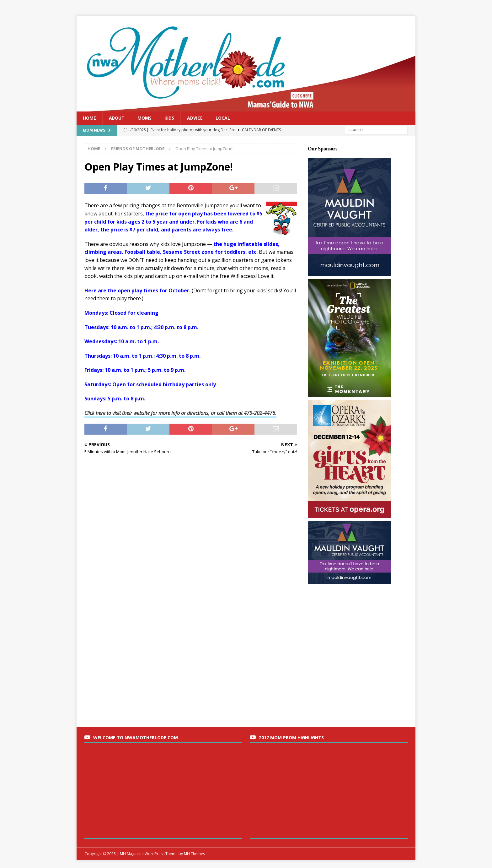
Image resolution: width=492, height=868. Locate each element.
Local (223, 118)
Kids (169, 118)
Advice (195, 118)
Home (89, 118)
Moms (144, 118)
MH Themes (194, 854)
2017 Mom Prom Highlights (291, 738)
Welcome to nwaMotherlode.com (136, 738)
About (117, 118)
